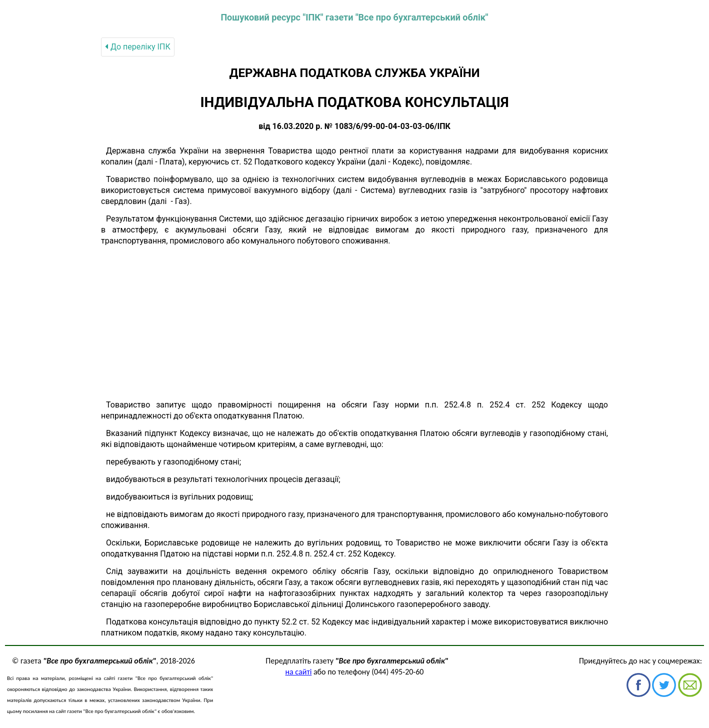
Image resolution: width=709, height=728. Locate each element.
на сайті (299, 672)
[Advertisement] (354, 323)
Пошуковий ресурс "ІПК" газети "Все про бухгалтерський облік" (354, 17)
